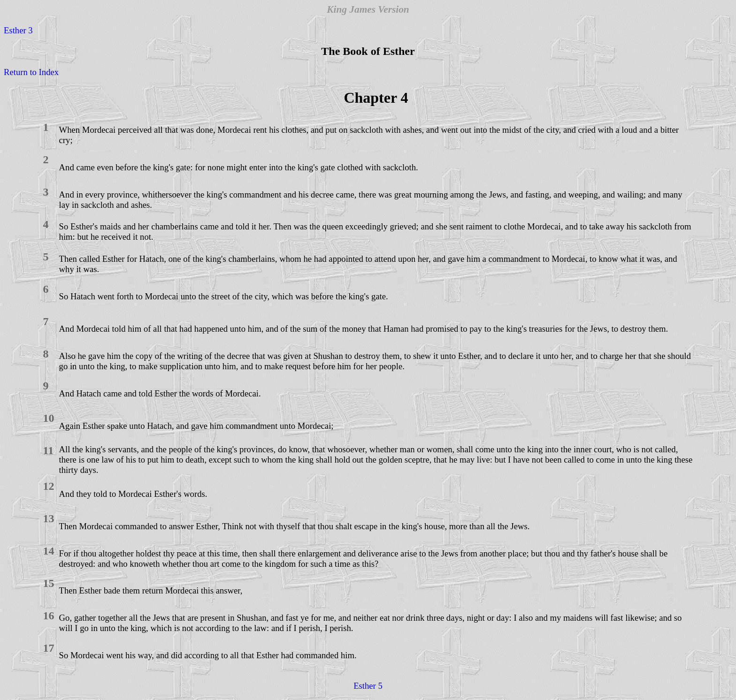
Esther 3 (18, 30)
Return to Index (31, 72)
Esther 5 (368, 686)
